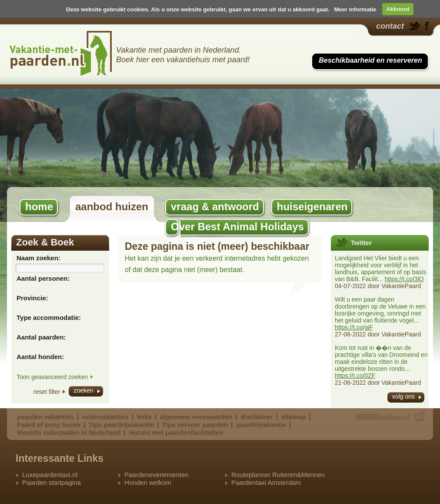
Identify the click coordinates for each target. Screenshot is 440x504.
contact (390, 26)
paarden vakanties (45, 417)
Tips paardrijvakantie (121, 425)
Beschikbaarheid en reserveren (370, 60)
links (144, 417)
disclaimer (257, 417)
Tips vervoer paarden (195, 425)
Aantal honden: (40, 357)
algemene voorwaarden (196, 417)
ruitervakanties (105, 417)
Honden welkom (148, 482)
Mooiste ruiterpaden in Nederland (69, 432)
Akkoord (398, 9)
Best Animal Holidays (61, 53)
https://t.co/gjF (354, 327)
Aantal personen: (43, 278)
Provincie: (32, 298)
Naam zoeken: (38, 258)
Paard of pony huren (49, 425)
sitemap (294, 417)
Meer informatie (355, 9)
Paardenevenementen (157, 475)
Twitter (361, 243)
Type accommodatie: (49, 318)
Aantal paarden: (41, 337)
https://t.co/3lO (404, 279)
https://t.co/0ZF (355, 376)
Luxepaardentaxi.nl (50, 475)
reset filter (47, 392)
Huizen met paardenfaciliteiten (176, 432)
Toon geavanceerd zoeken (52, 377)
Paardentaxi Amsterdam (266, 482)
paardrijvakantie (261, 425)
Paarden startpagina (52, 482)
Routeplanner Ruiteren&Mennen (278, 475)
